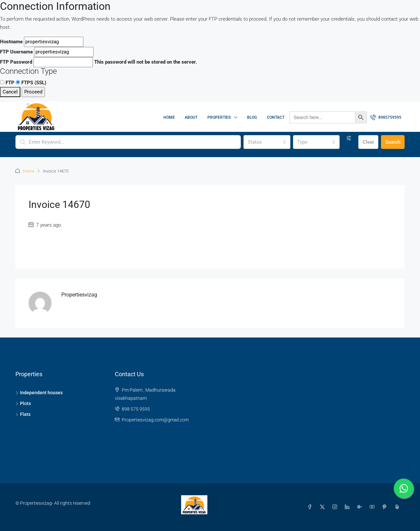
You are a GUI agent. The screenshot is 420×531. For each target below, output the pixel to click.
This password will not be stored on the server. (98, 62)
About (191, 117)
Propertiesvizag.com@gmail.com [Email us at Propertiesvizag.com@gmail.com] (155, 420)
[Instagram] (336, 507)
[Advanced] (349, 138)
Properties (219, 117)
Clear (368, 142)
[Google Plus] (361, 507)
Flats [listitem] (23, 414)
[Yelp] (398, 507)
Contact (276, 117)
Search (393, 142)
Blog (252, 117)
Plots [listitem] (23, 403)
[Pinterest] (386, 507)
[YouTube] (373, 507)
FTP (7, 83)
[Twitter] (324, 507)
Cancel (10, 92)
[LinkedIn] (348, 507)
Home (169, 117)
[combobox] (267, 142)
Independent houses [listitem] (39, 393)
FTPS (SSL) (31, 83)
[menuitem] (386, 117)
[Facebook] (311, 507)
